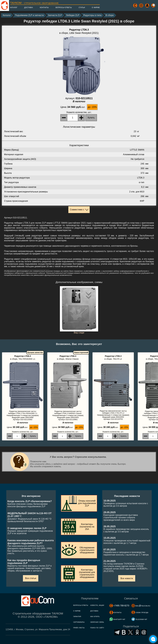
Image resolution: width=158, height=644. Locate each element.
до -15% (92, 107)
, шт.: (79, 112)
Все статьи (31, 578)
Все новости (127, 578)
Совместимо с (77, 210)
